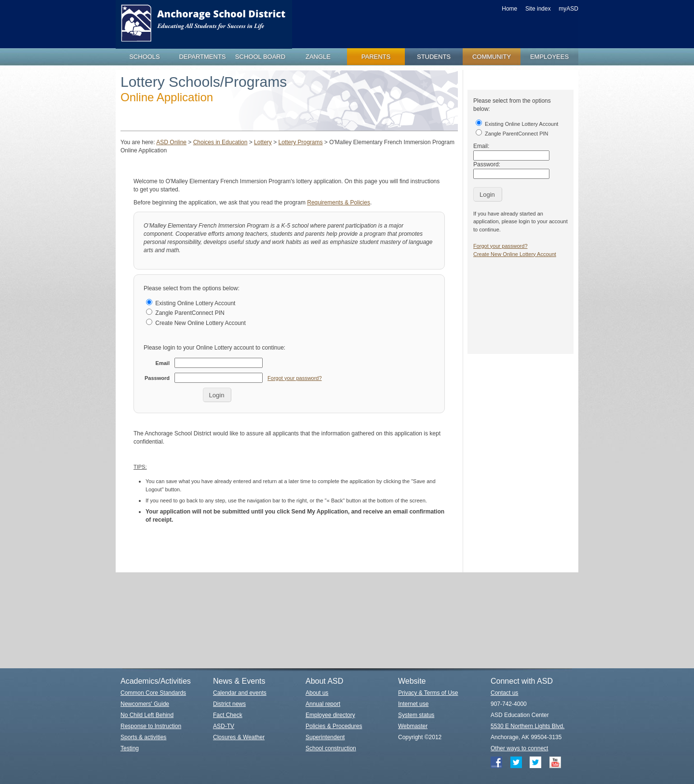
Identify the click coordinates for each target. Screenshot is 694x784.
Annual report (323, 704)
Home (509, 9)
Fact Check (228, 715)
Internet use (413, 704)
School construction (331, 748)
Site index (538, 9)
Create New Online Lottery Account (196, 323)
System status (416, 715)
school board (260, 57)
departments (202, 57)
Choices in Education (220, 142)
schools (145, 57)
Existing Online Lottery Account (191, 303)
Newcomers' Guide (145, 704)
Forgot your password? (295, 378)
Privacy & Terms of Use (428, 693)
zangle (318, 57)
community (492, 57)
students (434, 57)
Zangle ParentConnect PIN (185, 313)
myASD (568, 9)
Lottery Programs (300, 142)
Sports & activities (143, 737)
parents (376, 57)
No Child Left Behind (147, 715)
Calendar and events (240, 693)
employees (549, 57)
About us (317, 693)
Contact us (504, 693)
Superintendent (325, 737)
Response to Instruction (151, 726)
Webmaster (413, 726)
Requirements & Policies (339, 203)
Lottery (263, 142)
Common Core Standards (153, 693)
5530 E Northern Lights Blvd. (527, 726)
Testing (130, 748)
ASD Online (171, 142)
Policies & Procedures (334, 726)
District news (229, 704)
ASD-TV (224, 726)
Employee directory (330, 715)
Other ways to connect (519, 748)
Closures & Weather (239, 737)
